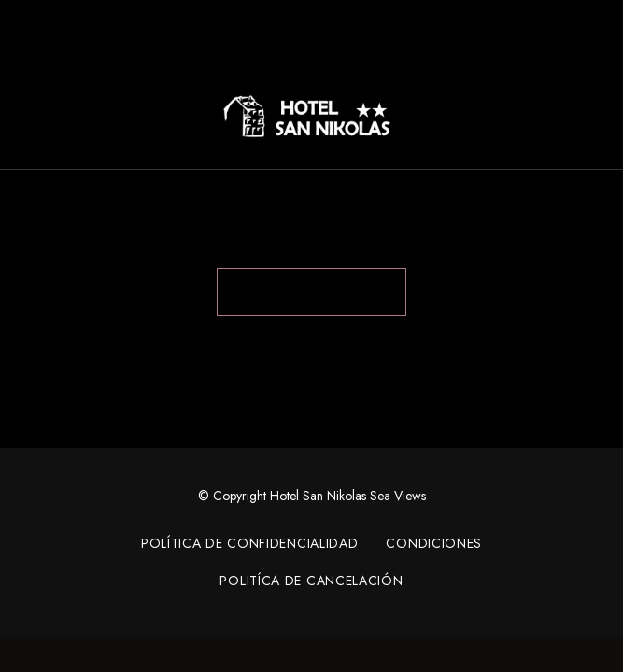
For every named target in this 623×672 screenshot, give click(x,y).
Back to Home (311, 292)
